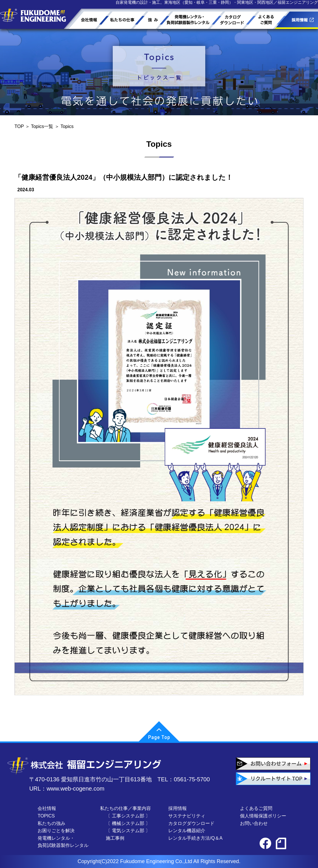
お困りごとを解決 (56, 831)
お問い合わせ (254, 823)
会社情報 (47, 808)
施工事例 (115, 838)
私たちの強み (51, 823)
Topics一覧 (42, 126)
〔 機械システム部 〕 (128, 823)
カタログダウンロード (191, 823)
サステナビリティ (187, 816)
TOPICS (46, 816)
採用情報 (178, 808)
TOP (19, 126)
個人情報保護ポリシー (263, 816)
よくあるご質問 (256, 808)
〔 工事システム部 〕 (128, 816)
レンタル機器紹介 (187, 831)
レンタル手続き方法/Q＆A (195, 838)
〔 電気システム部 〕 (128, 831)
